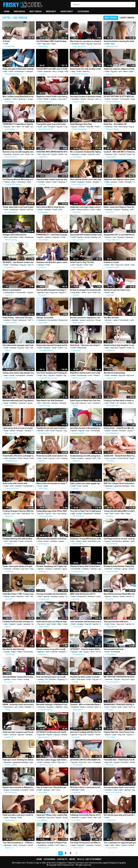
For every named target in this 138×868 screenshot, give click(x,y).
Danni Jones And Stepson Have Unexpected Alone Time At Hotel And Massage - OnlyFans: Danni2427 (120, 207)
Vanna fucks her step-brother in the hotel (86, 69)
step (73, 71)
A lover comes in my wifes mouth (51, 649)
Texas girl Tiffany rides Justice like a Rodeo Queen (53, 815)
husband (109, 154)
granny (88, 458)
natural (48, 237)
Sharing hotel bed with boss (116, 622)
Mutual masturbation (12, 290)
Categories (83, 11)
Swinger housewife (45, 318)
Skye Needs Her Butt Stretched (50, 401)
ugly (107, 845)
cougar (60, 71)
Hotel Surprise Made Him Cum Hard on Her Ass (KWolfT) (86, 401)
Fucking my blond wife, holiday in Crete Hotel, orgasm (19, 622)
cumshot (68, 348)
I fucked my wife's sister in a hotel (85, 677)
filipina (108, 735)
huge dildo (76, 292)
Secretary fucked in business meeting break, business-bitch (86, 97)
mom (13, 182)
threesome (29, 237)
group (30, 403)
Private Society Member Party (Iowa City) (120, 566)
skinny (116, 596)
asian (116, 320)
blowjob (52, 127)
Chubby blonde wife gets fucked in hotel (53, 428)
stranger (13, 458)
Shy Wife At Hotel (111, 318)
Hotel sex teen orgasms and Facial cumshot (19, 732)
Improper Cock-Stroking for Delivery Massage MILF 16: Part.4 (19, 760)
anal (73, 265)
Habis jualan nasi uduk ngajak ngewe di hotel (86, 483)
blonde (41, 431)
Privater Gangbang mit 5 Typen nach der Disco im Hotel (53, 566)
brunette (41, 182)
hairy (13, 596)
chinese (94, 569)
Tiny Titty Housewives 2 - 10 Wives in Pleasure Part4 (19, 843)
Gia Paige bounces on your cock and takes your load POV (120, 539)
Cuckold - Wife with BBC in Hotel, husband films (120, 152)
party (6, 403)
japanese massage (122, 486)
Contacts (62, 859)
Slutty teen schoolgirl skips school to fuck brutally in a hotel (86, 207)
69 (46, 679)
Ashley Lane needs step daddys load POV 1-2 (19, 373)
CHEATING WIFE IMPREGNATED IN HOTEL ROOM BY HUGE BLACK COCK (53, 152)
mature (7, 182)
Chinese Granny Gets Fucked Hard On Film (86, 566)
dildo (84, 292)
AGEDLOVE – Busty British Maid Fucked (120, 456)
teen (18, 127)
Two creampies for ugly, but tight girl (120, 843)
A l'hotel (6, 41)
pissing (54, 596)
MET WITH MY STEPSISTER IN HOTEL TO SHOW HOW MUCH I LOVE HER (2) (120, 677)
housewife (42, 320)
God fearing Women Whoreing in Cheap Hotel (19, 179)
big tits (74, 127)
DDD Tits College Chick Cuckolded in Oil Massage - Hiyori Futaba (120, 483)
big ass (89, 44)
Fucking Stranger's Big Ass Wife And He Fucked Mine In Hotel (19, 511)
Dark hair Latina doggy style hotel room (53, 760)
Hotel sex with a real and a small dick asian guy (19, 815)
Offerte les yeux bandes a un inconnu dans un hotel (53, 539)
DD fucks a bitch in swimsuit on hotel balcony (86, 787)
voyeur (61, 541)
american (47, 71)
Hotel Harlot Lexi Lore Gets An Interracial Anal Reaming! (53, 622)
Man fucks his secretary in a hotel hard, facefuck (86, 41)
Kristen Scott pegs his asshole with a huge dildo (86, 290)
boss (28, 154)
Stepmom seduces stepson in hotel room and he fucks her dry (120, 69)
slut (6, 71)
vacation (7, 99)
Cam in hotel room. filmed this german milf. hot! (53, 787)
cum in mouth (101, 154)
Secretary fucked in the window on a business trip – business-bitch (86, 428)
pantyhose (14, 210)
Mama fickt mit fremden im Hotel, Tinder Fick (53, 483)
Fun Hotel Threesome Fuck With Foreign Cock (86, 843)
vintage (33, 596)
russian (7, 652)
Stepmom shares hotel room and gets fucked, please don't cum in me (53, 97)
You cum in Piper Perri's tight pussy (86, 511)
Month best (67, 11)
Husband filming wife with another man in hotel (19, 539)
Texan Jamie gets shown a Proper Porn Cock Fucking (19, 566)
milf (67, 71)
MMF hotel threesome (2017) (83, 594)
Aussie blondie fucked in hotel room (86, 235)
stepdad (75, 320)
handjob (28, 431)
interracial (22, 320)
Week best (51, 11)
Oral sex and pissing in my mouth (51, 677)
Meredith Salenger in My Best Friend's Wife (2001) (53, 704)
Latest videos (127, 18)
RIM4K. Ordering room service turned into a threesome (19, 704)
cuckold (91, 154)
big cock (46, 44)
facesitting (42, 845)
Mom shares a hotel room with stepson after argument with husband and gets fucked (86, 179)
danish (83, 99)
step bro (86, 71)
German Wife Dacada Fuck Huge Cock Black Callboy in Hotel (53, 290)
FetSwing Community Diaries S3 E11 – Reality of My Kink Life (86, 815)
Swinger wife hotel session (15, 235)
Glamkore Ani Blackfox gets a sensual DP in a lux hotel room (53, 262)
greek (20, 624)
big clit (88, 624)
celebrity (59, 707)
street (122, 596)
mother (26, 679)
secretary (75, 44)
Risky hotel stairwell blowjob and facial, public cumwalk (53, 345)
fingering (61, 679)
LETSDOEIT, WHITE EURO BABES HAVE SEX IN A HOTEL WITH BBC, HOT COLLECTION (86, 760)
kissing (94, 237)
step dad (114, 348)
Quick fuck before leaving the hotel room (120, 41)
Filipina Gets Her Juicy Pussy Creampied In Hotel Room (120, 732)
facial (15, 320)
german (41, 292)
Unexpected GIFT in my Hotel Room (119, 235)
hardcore (20, 596)
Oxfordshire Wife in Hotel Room (50, 207)
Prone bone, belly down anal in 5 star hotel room (53, 456)
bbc (39, 44)
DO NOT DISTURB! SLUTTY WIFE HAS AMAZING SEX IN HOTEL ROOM (120, 97)
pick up (30, 210)
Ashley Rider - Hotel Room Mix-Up (119, 428)
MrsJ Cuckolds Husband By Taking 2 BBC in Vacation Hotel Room (86, 152)
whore (129, 596)
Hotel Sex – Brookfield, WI (115, 124)
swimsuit (75, 790)
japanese (109, 486)
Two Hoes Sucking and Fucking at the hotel (53, 373)
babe (121, 182)
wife (113, 44)
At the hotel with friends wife (15, 483)
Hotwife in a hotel (111, 262)
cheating (68, 154)
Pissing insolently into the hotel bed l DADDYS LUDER (53, 594)
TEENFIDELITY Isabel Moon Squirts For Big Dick (19, 124)
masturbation (9, 292)
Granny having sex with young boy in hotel (86, 456)
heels (20, 652)
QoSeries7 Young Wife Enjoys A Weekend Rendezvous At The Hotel (86, 539)
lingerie (134, 99)
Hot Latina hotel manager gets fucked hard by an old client (19, 345)
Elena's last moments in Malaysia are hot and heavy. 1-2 (19, 787)
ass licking (123, 127)
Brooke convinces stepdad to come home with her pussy (86, 318)
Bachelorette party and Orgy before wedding (19, 401)
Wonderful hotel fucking (114, 373)
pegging (102, 292)
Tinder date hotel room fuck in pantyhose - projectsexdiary (19, 207)
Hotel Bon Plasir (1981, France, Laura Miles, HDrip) (19, 594)
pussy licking (123, 458)
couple (101, 237)
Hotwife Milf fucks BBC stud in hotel (52, 69)
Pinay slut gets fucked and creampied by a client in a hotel (19, 69)
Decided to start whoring (14, 649)
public (61, 348)
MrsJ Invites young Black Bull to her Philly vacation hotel (19, 97)
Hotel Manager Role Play (81, 124)
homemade (19, 71)
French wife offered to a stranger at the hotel (19, 456)
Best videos (36, 11)
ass (120, 71)
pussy (33, 127)
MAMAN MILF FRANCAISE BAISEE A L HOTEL (120, 704)
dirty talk (90, 127)
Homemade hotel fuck (114, 649)
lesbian (51, 845)
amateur (54, 99)
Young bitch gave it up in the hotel (51, 124)
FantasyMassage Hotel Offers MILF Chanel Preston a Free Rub (53, 511)
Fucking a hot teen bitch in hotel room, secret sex (120, 401)
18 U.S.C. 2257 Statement (89, 859)
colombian (14, 265)
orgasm (67, 127)
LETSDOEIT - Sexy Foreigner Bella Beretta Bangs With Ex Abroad (86, 649)
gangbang (67, 569)
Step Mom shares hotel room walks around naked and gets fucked (86, 373)
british (46, 99)
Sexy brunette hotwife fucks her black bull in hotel (53, 179)
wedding (13, 403)
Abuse (72, 859)
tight (131, 71)
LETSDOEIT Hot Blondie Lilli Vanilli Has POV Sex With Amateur (53, 732)
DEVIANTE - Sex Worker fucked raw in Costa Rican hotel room (19, 262)
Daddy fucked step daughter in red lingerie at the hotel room (120, 345)
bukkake (57, 569)
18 (23, 127)
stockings (21, 182)
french (108, 99)
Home (7, 11)
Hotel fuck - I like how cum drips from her (86, 345)
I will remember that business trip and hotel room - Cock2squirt (86, 622)
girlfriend (134, 541)
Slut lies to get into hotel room (117, 290)
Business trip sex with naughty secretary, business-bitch (19, 152)
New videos (19, 11)
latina (126, 71)
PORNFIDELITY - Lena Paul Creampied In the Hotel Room (53, 235)
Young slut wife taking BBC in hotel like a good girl (120, 511)
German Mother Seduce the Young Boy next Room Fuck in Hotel (19, 677)
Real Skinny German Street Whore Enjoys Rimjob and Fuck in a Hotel (120, 594)
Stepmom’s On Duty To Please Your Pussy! (53, 843)
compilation (97, 762)
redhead (100, 210)
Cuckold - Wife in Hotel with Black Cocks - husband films (86, 704)
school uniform (83, 210)
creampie (29, 71)
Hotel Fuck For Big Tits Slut (82, 262)
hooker (131, 845)
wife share (13, 237)
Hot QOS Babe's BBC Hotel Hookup (51, 41)
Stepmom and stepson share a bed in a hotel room (120, 179)
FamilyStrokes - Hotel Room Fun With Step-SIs (120, 760)
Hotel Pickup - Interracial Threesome (19, 318)
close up (129, 237)
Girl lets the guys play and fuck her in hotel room (120, 815)
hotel (6, 44)
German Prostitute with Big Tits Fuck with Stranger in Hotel (86, 732)
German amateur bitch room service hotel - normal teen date (120, 787)
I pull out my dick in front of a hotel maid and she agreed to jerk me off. (19, 428)
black (61, 154)
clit (101, 624)
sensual (41, 265)
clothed (82, 127)
